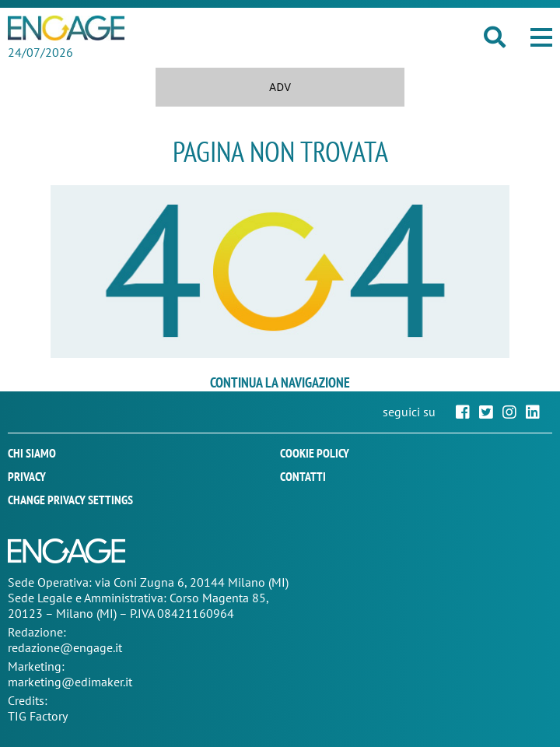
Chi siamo (32, 453)
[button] (541, 37)
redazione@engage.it (65, 647)
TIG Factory (38, 716)
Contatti (303, 476)
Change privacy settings (70, 500)
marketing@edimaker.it (70, 682)
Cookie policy (315, 453)
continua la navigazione (280, 382)
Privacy (27, 476)
